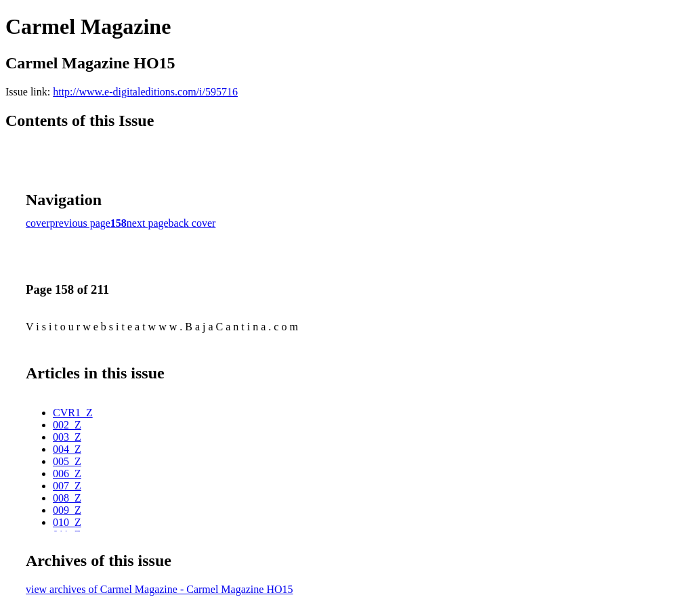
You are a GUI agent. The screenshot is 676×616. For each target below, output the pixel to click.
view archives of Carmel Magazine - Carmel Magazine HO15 (160, 589)
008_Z (67, 498)
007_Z (67, 486)
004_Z (67, 449)
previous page (80, 223)
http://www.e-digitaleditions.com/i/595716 (145, 92)
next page (148, 223)
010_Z (67, 522)
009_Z (67, 510)
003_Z (67, 437)
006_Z (67, 474)
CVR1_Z (73, 413)
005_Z (67, 461)
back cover (192, 223)
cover (38, 223)
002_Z (67, 425)
